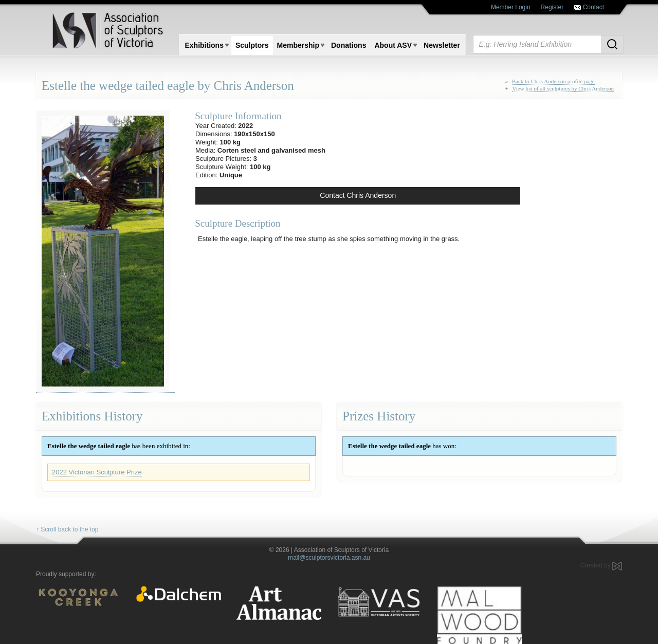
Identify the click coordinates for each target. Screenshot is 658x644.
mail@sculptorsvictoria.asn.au (329, 558)
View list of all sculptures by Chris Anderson (563, 88)
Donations (349, 45)
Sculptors (252, 45)
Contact (593, 7)
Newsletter (442, 45)
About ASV (393, 45)
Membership (298, 45)
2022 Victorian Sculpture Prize (97, 472)
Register (552, 7)
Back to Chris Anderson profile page (553, 81)
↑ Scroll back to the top (67, 529)
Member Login (511, 7)
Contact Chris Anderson (358, 195)
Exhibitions (204, 45)
